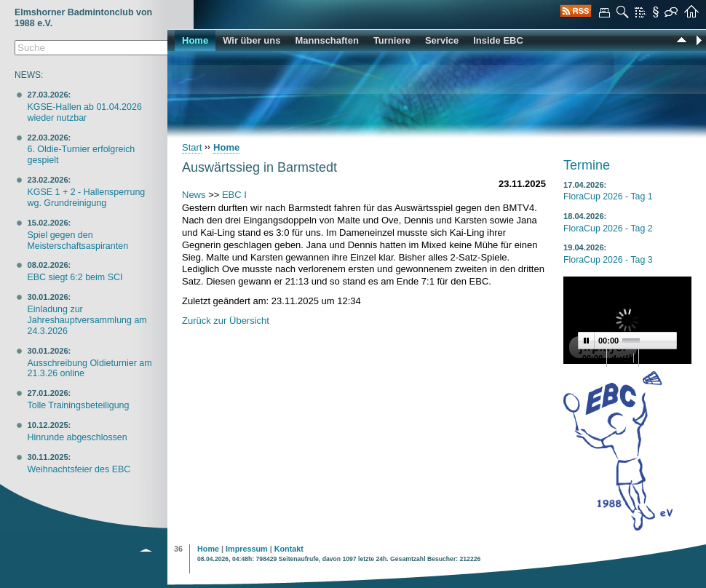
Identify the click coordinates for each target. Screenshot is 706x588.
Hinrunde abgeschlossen (77, 437)
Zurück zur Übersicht (226, 321)
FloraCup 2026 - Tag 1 (608, 196)
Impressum (247, 549)
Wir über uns (251, 40)
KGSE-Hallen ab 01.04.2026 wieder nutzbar (84, 112)
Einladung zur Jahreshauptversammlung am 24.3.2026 (87, 320)
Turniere (392, 40)
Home (195, 40)
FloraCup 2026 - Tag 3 (608, 260)
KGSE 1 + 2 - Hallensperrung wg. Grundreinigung (86, 198)
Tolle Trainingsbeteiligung (78, 405)
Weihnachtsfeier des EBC (79, 469)
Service (442, 40)
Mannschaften (326, 40)
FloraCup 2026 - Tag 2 (608, 229)
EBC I (234, 195)
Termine (587, 165)
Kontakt (289, 549)
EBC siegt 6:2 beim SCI (75, 277)
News (194, 195)
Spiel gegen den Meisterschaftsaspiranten (78, 241)
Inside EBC (498, 40)
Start (192, 147)
